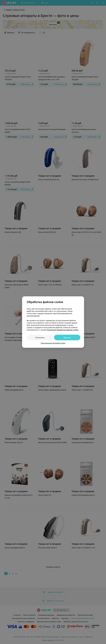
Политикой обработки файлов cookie (62, 330)
